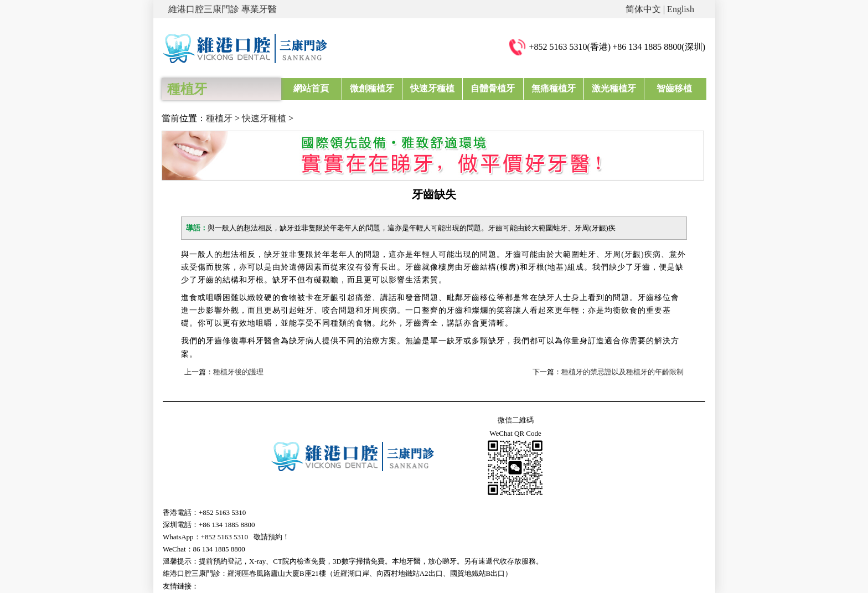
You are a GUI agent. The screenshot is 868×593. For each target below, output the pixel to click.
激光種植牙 (614, 88)
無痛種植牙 (554, 88)
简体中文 (643, 9)
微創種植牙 (372, 88)
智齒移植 (674, 88)
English (681, 9)
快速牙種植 (432, 88)
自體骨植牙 (493, 88)
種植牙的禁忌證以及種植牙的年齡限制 (622, 372)
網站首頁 (311, 88)
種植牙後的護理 (238, 372)
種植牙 (219, 118)
